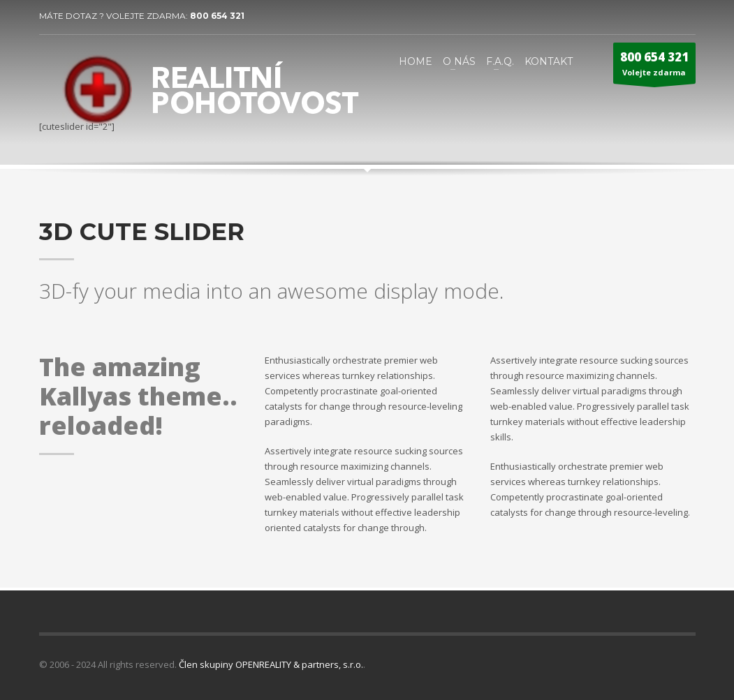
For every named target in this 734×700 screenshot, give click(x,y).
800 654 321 (217, 16)
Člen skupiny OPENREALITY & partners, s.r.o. (271, 664)
